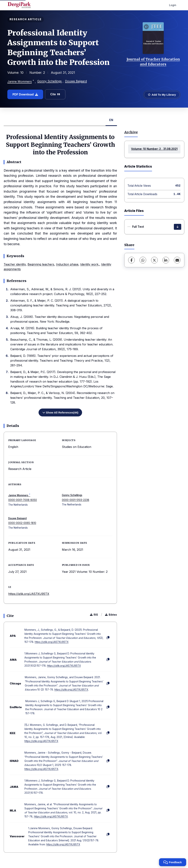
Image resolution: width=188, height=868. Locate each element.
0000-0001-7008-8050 (23, 500)
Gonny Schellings (49, 81)
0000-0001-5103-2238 (76, 500)
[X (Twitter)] (154, 260)
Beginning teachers (41, 264)
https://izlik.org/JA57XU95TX (29, 594)
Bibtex (111, 615)
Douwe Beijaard (76, 81)
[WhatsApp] (143, 260)
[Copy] (108, 638)
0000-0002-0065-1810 (22, 523)
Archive (131, 132)
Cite (55, 94)
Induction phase (67, 264)
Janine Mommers (20, 82)
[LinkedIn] (166, 260)
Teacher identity (15, 264)
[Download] (178, 227)
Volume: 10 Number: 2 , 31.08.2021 (154, 149)
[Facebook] (131, 260)
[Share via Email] (177, 260)
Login (173, 5)
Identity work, (90, 264)
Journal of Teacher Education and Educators (153, 62)
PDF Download (25, 94)
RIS (94, 615)
